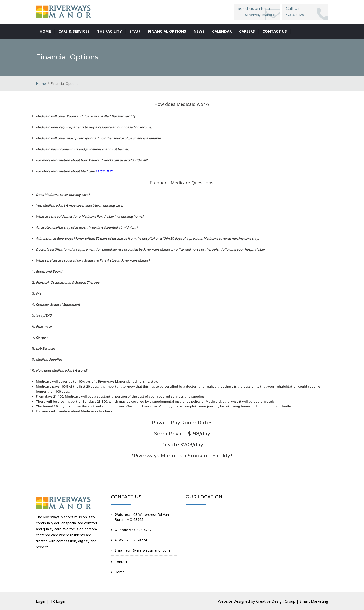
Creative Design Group (276, 601)
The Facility (109, 31)
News (199, 31)
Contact (121, 562)
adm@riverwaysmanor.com (259, 15)
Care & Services (74, 31)
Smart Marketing (314, 601)
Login (41, 601)
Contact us (275, 31)
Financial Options (167, 31)
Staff (135, 31)
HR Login (57, 601)
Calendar (222, 31)
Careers (247, 31)
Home (45, 31)
